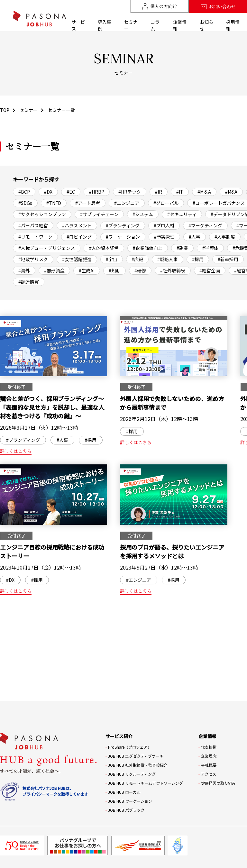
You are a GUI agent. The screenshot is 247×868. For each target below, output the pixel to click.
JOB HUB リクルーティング (132, 774)
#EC (71, 192)
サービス (78, 25)
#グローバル (166, 203)
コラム (155, 25)
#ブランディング (123, 225)
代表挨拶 (209, 747)
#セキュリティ (182, 214)
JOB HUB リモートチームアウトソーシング (146, 783)
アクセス (209, 774)
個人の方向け (160, 6)
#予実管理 (164, 237)
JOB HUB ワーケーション (130, 801)
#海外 (24, 270)
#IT (180, 192)
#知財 (114, 270)
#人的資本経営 (104, 248)
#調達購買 (29, 282)
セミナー (131, 25)
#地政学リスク (33, 259)
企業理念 (209, 756)
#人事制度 (225, 237)
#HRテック (130, 192)
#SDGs (25, 203)
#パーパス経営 (33, 225)
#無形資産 (54, 270)
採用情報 (233, 25)
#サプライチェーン (99, 214)
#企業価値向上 (148, 248)
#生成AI (87, 270)
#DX (48, 192)
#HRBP (97, 192)
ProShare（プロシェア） (130, 747)
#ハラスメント (77, 225)
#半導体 (210, 248)
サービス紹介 (119, 736)
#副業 (182, 248)
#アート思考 (88, 203)
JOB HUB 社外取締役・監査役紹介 (138, 765)
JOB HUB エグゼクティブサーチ (136, 756)
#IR (159, 192)
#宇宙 (112, 259)
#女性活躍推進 (77, 259)
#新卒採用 (228, 259)
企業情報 (180, 25)
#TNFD (54, 203)
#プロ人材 (164, 225)
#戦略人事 (168, 259)
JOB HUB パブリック (126, 810)
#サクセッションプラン (42, 214)
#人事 (195, 237)
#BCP (24, 192)
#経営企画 (210, 270)
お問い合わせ (218, 7)
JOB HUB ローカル (124, 792)
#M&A (231, 192)
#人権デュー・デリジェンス (47, 248)
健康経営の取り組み (218, 783)
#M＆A (204, 192)
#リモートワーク (35, 237)
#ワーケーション (123, 237)
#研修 (140, 270)
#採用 (198, 259)
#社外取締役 (173, 270)
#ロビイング (79, 237)
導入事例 (105, 25)
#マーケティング (205, 225)
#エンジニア (127, 203)
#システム (143, 214)
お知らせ (206, 25)
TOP (5, 110)
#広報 (137, 259)
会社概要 (209, 765)
